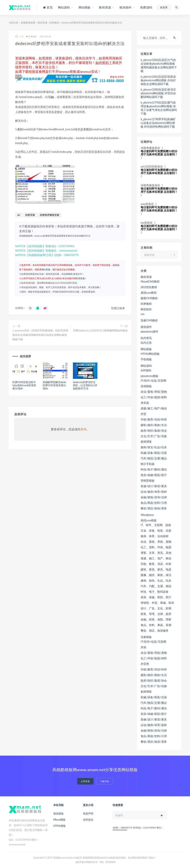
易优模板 (58, 813)
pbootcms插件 (149, 331)
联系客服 (80, 278)
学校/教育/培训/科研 (154, 419)
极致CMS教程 (149, 298)
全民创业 (88, 820)
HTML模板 (59, 826)
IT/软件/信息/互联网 (153, 380)
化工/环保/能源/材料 (154, 397)
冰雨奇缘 (146, 148)
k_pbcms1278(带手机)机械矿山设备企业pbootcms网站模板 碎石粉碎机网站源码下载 (158, 123)
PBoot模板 (59, 820)
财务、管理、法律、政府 (156, 614)
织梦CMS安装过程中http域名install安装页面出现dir (24, 385)
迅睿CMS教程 (149, 320)
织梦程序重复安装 (50, 215)
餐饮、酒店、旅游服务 (155, 630)
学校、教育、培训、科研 (156, 564)
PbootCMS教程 (150, 281)
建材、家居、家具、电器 (156, 569)
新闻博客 (146, 442)
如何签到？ (104, 63)
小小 (19, 37)
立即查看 (85, 781)
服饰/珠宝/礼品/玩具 (154, 447)
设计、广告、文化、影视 (156, 608)
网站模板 (146, 349)
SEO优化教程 (149, 287)
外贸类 (145, 664)
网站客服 (46, 269)
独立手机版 (148, 464)
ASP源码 (146, 370)
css (142, 314)
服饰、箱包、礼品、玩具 (156, 580)
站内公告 (146, 343)
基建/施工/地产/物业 (154, 408)
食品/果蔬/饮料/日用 (154, 503)
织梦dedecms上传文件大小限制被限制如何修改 (100, 330)
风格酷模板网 (28, 23)
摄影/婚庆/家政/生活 (154, 425)
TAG (101, 862)
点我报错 (68, 274)
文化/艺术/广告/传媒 (154, 436)
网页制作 (146, 309)
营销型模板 (148, 480)
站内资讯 (146, 338)
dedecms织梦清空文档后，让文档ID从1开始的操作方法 (85, 385)
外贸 (143, 414)
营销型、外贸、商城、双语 (157, 603)
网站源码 (146, 366)
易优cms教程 (149, 293)
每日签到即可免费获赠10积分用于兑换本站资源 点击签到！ (159, 153)
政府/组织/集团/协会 (154, 430)
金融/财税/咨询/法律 (154, 497)
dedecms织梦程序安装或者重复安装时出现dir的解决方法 (62, 236)
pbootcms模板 (149, 376)
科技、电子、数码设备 (155, 592)
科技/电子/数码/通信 (154, 469)
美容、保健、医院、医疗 (156, 597)
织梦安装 (30, 215)
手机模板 (146, 359)
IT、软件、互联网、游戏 (156, 525)
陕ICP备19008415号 (87, 862)
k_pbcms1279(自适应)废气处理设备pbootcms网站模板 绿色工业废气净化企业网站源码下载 (159, 108)
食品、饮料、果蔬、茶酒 (156, 625)
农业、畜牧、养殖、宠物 (156, 542)
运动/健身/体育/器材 (154, 492)
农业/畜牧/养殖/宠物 (154, 392)
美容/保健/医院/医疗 (154, 475)
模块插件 (146, 327)
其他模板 (146, 386)
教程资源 (42, 23)
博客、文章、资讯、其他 (156, 553)
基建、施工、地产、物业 (156, 558)
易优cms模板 (149, 520)
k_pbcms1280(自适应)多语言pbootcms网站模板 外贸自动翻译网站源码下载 (158, 93)
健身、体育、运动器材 (155, 536)
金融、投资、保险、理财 (156, 619)
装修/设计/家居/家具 (154, 486)
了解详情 (104, 781)
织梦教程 (54, 23)
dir (52, 97)
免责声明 (88, 813)
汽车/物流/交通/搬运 (154, 458)
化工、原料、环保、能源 (156, 547)
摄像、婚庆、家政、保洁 (156, 575)
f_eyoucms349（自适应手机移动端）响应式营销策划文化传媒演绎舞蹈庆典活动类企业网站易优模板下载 (40, 335)
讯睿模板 (146, 637)
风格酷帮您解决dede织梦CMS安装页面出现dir (54, 385)
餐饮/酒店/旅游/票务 (154, 508)
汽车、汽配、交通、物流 (156, 586)
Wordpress (147, 515)
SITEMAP (110, 862)
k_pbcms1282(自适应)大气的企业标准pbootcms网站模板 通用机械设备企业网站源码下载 (159, 65)
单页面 (145, 403)
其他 (143, 647)
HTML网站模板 (150, 354)
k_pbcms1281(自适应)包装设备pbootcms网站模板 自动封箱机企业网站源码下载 (158, 80)
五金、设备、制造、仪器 (156, 530)
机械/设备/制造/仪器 (154, 453)
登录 (83, 429)
